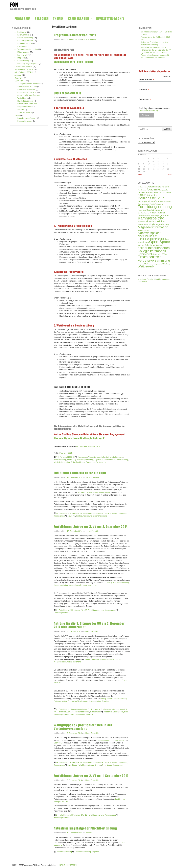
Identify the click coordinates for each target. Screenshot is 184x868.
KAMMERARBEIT (80, 19)
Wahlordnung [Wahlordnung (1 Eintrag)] (166, 264)
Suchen (167, 129)
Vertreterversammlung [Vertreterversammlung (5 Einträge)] (154, 260)
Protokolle (89, 714)
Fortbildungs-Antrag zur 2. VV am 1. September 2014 (91, 776)
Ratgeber (95, 852)
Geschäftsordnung (100, 516)
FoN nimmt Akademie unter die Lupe (80, 473)
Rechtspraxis (22, 46)
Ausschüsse (72, 765)
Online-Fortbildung (78, 462)
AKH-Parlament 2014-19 (27, 92)
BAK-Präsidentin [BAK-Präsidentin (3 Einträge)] (147, 195)
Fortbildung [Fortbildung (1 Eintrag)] (159, 204)
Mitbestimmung (122, 460)
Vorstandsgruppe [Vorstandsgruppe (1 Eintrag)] (155, 264)
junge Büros (98, 460)
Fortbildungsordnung (25, 38)
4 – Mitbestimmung (22, 52)
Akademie (92, 457)
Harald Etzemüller (89, 40)
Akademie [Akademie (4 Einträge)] (153, 189)
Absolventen (82, 457)
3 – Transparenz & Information (26, 49)
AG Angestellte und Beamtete (29, 84)
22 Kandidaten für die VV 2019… (89, 446)
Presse (17, 115)
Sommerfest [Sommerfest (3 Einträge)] (145, 254)
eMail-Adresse (147, 80)
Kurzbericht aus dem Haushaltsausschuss (94, 492)
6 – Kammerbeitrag (22, 61)
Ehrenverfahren (23, 35)
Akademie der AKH (25, 44)
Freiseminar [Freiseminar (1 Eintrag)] (142, 210)
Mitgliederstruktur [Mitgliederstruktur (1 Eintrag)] (144, 230)
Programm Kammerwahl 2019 (75, 35)
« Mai (140, 174)
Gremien (98, 765)
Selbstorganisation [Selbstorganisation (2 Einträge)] (154, 245)
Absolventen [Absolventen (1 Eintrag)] (142, 190)
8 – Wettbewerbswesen (24, 67)
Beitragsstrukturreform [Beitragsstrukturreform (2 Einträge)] (149, 201)
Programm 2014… (67, 453)
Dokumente (19, 78)
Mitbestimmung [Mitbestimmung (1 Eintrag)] (143, 225)
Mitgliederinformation (62, 462)
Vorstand (21, 110)
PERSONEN (42, 19)
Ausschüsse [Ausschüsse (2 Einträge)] (165, 192)
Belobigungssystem (120, 712)
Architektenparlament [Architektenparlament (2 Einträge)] (148, 192)
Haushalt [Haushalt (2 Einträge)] (161, 213)
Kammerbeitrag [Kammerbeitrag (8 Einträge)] (151, 218)
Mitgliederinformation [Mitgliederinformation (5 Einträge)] (153, 227)
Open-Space (59, 743)
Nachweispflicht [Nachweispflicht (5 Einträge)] (149, 233)
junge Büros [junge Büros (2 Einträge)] (163, 215)
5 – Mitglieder (20, 58)
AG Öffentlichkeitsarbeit (26, 89)
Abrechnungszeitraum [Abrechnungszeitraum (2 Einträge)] (158, 187)
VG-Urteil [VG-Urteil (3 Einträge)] (143, 264)
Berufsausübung (60, 460)
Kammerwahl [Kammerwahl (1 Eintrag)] (142, 222)
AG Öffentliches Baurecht (27, 87)
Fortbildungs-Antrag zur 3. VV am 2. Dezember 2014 (91, 527)
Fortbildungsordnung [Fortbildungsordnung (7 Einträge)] (155, 207)
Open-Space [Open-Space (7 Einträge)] (160, 242)
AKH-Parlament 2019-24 (24, 69)
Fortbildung (72, 460)
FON (14, 5)
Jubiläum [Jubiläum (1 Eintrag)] (154, 216)
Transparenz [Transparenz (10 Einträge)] (150, 257)
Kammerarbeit (20, 81)
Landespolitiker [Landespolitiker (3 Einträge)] (156, 221)
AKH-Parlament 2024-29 (24, 72)
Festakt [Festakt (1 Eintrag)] (152, 204)
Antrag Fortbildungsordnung (118, 583)
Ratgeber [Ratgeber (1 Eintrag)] (141, 245)
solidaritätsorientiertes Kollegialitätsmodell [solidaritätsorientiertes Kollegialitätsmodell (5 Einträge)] (154, 249)
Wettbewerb (101, 462)
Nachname (145, 99)
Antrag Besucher (103, 701)
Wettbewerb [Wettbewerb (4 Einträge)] (146, 266)
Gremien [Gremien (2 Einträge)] (152, 213)
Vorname (144, 89)
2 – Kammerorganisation (24, 41)
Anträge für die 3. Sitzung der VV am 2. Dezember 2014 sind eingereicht (89, 625)
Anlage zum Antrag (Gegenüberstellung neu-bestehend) (75, 585)
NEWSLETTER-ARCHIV (110, 19)
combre (89, 833)
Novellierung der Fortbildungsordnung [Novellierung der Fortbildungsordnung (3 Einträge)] (150, 237)
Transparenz (91, 462)
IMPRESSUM (72, 865)
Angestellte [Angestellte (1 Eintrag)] (164, 190)
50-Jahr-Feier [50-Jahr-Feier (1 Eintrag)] (142, 187)
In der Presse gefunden (26, 118)
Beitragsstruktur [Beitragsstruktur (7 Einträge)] (151, 198)
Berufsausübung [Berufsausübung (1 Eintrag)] (165, 202)
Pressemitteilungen (25, 121)
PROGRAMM (22, 19)
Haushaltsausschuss (25, 101)
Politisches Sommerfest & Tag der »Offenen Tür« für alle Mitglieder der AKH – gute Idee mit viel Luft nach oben (157, 50)
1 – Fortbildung (20, 32)
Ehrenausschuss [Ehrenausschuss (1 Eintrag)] (144, 204)
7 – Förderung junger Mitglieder (27, 64)
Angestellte (101, 457)
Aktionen (18, 75)
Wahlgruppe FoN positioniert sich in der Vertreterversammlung (83, 727)
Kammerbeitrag (110, 460)
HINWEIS (61, 865)
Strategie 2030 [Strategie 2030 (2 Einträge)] (159, 254)
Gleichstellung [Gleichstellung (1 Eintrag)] (143, 213)
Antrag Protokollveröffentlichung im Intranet (79, 701)
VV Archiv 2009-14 (25, 112)
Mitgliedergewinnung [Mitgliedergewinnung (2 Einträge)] (159, 224)
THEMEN (58, 19)
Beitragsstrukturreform (115, 457)
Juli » (170, 174)
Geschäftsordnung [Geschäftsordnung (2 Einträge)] (155, 210)
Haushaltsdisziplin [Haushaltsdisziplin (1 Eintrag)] (144, 216)
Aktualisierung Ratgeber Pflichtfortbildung (85, 828)
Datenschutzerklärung (149, 110)
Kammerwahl (22, 55)
